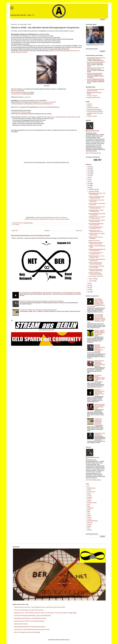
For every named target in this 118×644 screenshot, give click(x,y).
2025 (89, 169)
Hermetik (89, 495)
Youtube (37, 100)
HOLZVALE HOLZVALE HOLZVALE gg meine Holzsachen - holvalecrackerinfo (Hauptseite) (42, 301)
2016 (89, 188)
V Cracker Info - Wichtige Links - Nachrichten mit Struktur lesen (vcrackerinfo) (38, 310)
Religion (89, 517)
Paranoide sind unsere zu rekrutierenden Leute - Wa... (96, 231)
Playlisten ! (90, 106)
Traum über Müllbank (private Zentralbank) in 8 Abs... (95, 228)
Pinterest (20, 100)
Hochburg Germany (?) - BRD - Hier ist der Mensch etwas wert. (29, 621)
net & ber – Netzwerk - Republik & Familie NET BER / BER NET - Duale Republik (100, 332)
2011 (89, 292)
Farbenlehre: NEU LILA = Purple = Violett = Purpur (97, 234)
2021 (89, 177)
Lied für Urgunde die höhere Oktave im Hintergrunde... (95, 263)
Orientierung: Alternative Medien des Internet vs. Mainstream (51, 217)
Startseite (47, 231)
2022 (89, 175)
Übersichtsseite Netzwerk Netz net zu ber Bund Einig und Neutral (30, 236)
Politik (89, 513)
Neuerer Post (15, 231)
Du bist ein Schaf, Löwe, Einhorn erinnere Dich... (96, 201)
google (29, 112)
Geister (89, 494)
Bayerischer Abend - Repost (21, 624)
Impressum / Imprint (92, 116)
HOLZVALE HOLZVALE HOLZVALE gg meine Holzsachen (96, 90)
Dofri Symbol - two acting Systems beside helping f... (97, 260)
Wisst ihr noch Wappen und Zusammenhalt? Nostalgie (27, 632)
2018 (89, 184)
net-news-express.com (17, 94)
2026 (89, 167)
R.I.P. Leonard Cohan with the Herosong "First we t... (96, 253)
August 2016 (92, 281)
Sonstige (17, 224)
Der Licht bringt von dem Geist (96, 276)
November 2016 (93, 192)
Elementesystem (91, 492)
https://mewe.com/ (73, 117)
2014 (89, 286)
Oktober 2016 (92, 279)
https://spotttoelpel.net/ (62, 117)
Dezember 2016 (93, 189)
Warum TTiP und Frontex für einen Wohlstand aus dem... (97, 221)
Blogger (68, 640)
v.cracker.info (27, 97)
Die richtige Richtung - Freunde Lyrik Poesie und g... (96, 211)
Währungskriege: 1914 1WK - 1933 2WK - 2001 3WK (97, 194)
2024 (89, 171)
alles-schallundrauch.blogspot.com (20, 92)
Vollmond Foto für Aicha (94, 240)
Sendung (89, 519)
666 (88, 486)
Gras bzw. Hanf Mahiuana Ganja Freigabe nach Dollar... (96, 197)
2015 (89, 283)
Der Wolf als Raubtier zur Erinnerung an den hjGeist (95, 273)
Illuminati (89, 499)
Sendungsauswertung (92, 521)
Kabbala (89, 501)
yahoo (18, 112)
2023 (89, 173)
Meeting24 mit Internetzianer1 (94, 110)
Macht (89, 504)
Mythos (89, 510)
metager (23, 112)
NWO (88, 512)
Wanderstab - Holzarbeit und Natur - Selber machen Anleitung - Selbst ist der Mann (100, 392)
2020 (89, 179)
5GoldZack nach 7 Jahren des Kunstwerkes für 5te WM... (96, 243)
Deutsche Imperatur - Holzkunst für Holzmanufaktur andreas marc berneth (100, 363)
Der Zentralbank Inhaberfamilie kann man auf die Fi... (96, 224)
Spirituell (89, 526)
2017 (89, 186)
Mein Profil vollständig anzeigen (93, 153)
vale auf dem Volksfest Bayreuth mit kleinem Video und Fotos (29, 610)
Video (88, 528)
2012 (89, 290)
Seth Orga (90, 523)
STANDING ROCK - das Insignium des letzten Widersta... (97, 218)
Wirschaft (89, 530)
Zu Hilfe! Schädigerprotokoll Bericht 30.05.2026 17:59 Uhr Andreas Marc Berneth (96, 80)
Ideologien (90, 497)
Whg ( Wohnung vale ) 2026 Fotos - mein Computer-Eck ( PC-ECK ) (30, 618)
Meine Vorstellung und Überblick (95, 111)
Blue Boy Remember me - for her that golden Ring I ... (96, 257)
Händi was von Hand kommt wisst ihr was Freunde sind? (97, 207)
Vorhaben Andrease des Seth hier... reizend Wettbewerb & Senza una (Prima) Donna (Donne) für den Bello (39, 607)
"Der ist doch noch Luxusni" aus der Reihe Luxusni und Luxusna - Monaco (96, 69)
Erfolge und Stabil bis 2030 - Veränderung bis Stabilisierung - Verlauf (100, 406)
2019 (89, 181)
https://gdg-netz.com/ (50, 117)
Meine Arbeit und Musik (93, 108)
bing (14, 112)
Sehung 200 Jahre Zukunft (93, 97)
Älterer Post (79, 231)
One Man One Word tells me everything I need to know (95, 270)
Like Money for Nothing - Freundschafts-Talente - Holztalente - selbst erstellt (100, 378)
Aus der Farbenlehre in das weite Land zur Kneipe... (96, 267)
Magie (89, 506)
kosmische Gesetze (92, 503)
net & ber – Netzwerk (92, 96)
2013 (89, 288)
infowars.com (15, 91)
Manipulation (90, 508)
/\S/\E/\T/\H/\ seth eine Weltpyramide (100, 434)
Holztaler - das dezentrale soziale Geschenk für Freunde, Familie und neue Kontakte (47, 219)
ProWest (89, 515)
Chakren (89, 490)
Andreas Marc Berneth (93, 131)
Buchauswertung (91, 488)
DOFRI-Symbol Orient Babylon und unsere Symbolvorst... (97, 250)
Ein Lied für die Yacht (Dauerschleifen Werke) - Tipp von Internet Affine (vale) (96, 63)
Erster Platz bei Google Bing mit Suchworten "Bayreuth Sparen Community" (95, 75)
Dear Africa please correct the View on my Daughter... (97, 214)
